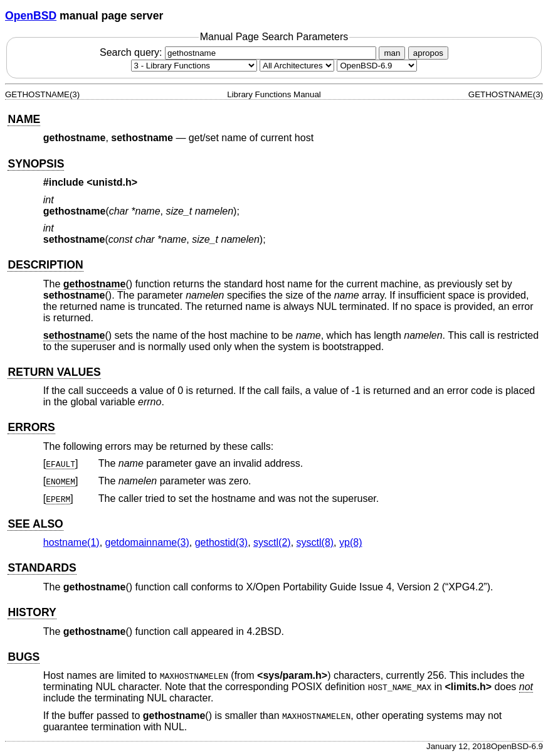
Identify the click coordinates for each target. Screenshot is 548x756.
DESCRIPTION (45, 265)
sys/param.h (292, 675)
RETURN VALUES (54, 372)
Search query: (240, 52)
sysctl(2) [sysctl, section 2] (272, 542)
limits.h (468, 687)
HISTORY (32, 612)
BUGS (24, 657)
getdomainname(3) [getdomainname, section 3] (147, 542)
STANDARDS (42, 568)
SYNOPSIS (36, 164)
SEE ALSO (35, 524)
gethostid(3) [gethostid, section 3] (222, 542)
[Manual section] (194, 66)
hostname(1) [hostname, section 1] (71, 542)
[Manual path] (377, 66)
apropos (428, 53)
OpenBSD (31, 16)
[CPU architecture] (297, 66)
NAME (24, 119)
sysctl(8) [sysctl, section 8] (315, 542)
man (392, 53)
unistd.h (112, 182)
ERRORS (31, 427)
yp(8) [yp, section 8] (350, 542)
